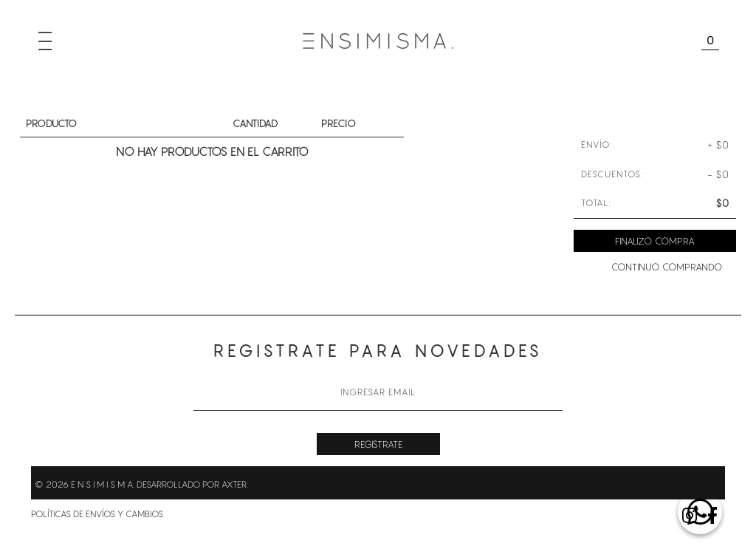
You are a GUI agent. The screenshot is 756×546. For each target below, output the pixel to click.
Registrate (378, 444)
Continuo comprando (667, 267)
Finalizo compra (655, 241)
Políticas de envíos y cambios (97, 514)
